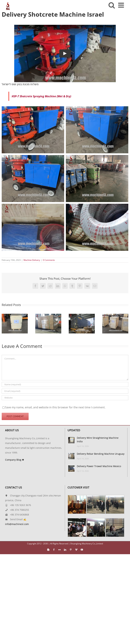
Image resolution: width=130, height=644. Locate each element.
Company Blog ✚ (15, 460)
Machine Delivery (32, 260)
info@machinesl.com (17, 524)
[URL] (65, 398)
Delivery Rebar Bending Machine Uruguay (101, 454)
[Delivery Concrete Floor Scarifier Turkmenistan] (115, 316)
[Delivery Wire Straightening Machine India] (15, 316)
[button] (4, 324)
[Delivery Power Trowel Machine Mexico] (82, 316)
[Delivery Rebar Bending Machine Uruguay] (48, 316)
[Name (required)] (65, 384)
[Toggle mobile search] (112, 5)
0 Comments (49, 260)
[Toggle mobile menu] (122, 5)
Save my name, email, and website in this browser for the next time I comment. (55, 407)
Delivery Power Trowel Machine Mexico (99, 466)
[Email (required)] (65, 391)
